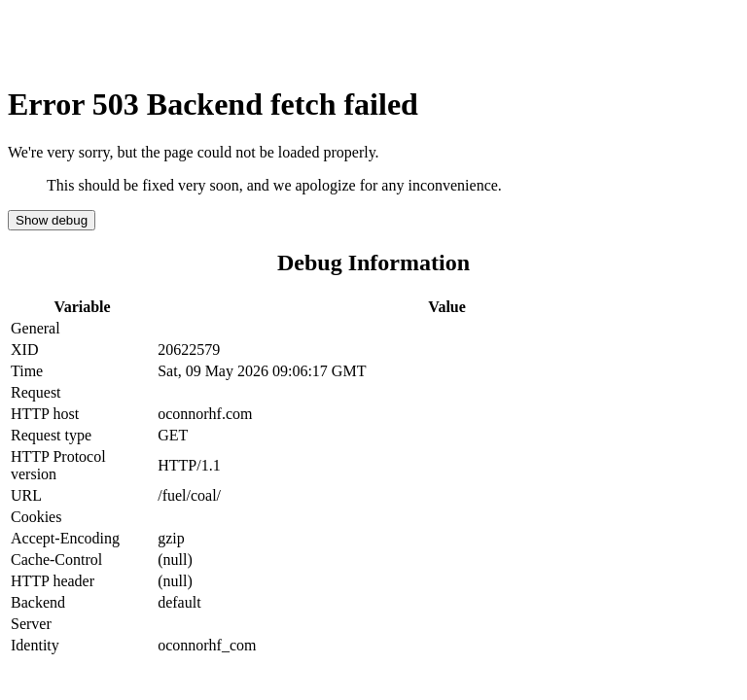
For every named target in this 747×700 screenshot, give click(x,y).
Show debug (52, 220)
